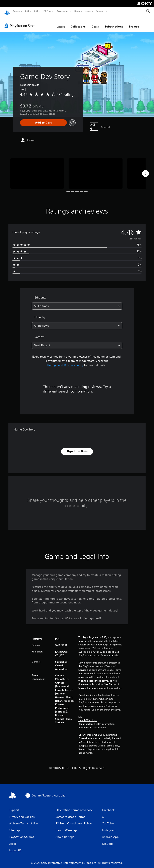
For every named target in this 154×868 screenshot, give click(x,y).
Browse (134, 23)
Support (100, 11)
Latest (61, 23)
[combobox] (77, 302)
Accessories (62, 11)
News (77, 11)
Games (16, 11)
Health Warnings (88, 717)
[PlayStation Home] (7, 11)
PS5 (27, 11)
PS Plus (47, 11)
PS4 (36, 11)
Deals (95, 23)
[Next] (146, 170)
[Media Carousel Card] (37, 170)
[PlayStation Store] (21, 22)
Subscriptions (114, 23)
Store (88, 11)
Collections (78, 23)
